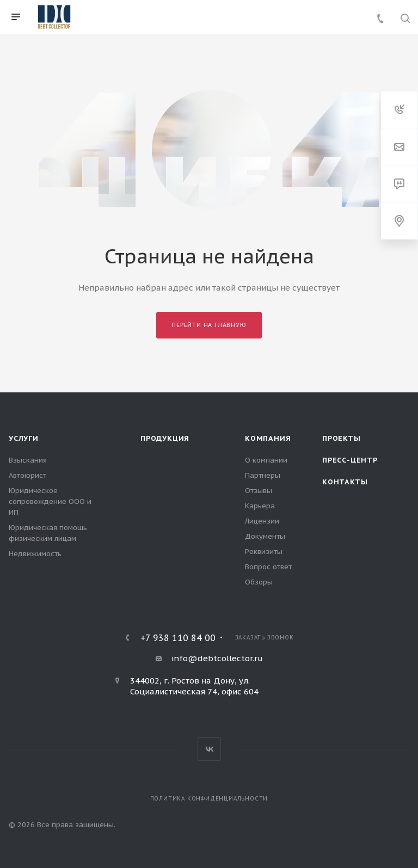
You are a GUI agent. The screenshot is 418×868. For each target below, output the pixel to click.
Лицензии (262, 521)
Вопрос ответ (268, 567)
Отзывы (259, 491)
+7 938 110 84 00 (178, 638)
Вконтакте (209, 749)
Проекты (342, 438)
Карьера (260, 506)
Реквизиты (264, 552)
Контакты (345, 482)
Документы (265, 536)
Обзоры (259, 582)
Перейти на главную (209, 325)
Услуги (24, 438)
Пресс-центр (350, 460)
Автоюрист (27, 475)
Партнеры (263, 475)
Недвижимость (35, 554)
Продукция (165, 438)
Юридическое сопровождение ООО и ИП (50, 501)
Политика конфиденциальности (209, 799)
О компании (266, 460)
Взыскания (28, 460)
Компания (268, 438)
